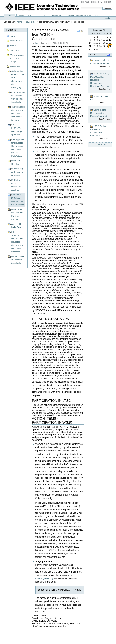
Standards (56, 15)
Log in (107, 18)
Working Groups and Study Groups (83, 15)
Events (41, 15)
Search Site (80, 7)
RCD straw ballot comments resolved (16, 185)
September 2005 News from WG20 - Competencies (18, 200)
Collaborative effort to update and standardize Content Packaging (18, 79)
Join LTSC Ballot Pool (16, 226)
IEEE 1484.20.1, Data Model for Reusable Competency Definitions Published (18, 242)
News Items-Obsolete (17, 162)
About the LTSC (25, 15)
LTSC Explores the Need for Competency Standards (18, 97)
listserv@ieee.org (44, 578)
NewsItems (31, 22)
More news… (104, 144)
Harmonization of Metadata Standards (18, 260)
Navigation (11, 30)
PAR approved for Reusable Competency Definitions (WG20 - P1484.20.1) (18, 148)
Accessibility (97, 2)
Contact (108, 2)
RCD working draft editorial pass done (17, 172)
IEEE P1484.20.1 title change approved (16, 130)
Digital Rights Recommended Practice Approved (18, 214)
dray (36, 43)
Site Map (85, 2)
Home (10, 15)
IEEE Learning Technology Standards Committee (42, 7)
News (93, 55)
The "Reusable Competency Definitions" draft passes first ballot (18, 113)
